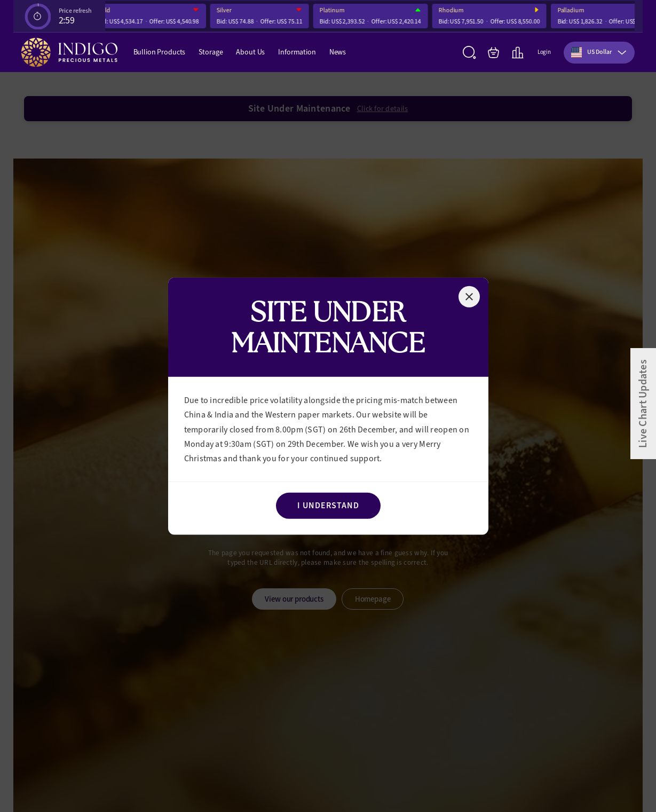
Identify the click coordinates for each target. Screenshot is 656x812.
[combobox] (599, 53)
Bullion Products (160, 52)
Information (297, 52)
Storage (211, 52)
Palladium (574, 10)
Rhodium (454, 10)
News (338, 52)
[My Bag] (493, 53)
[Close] (469, 296)
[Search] (469, 53)
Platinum (335, 10)
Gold (107, 10)
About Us (250, 52)
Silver (227, 10)
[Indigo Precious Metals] (69, 52)
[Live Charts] (517, 53)
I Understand (328, 505)
